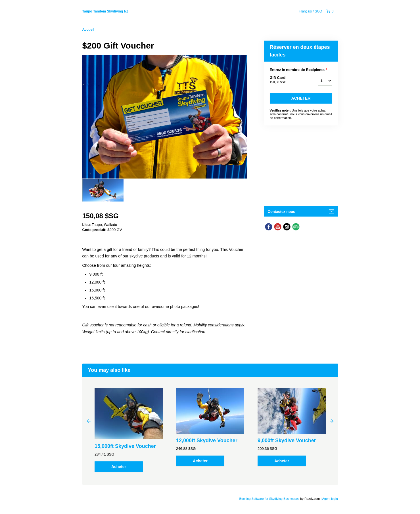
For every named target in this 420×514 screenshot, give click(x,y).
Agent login (330, 499)
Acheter (301, 98)
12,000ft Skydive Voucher (207, 440)
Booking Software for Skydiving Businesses (270, 499)
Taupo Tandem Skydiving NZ (105, 11)
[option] (103, 190)
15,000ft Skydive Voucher (125, 446)
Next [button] (332, 421)
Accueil (88, 29)
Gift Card (287, 80)
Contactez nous (282, 212)
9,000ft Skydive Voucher (287, 440)
